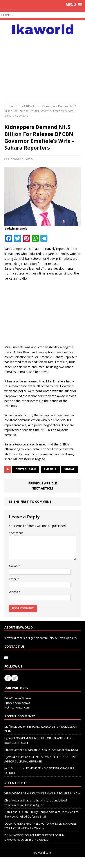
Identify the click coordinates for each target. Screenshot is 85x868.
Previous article (43, 483)
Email (13, 579)
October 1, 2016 (20, 159)
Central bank (26, 469)
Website (14, 592)
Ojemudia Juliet (14, 757)
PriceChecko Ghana (18, 698)
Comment (16, 533)
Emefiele (50, 469)
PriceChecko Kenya (17, 703)
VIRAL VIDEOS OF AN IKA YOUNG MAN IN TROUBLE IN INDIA (42, 793)
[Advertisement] (42, 66)
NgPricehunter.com (17, 707)
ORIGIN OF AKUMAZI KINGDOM (58, 750)
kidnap (70, 469)
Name (14, 566)
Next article (43, 488)
